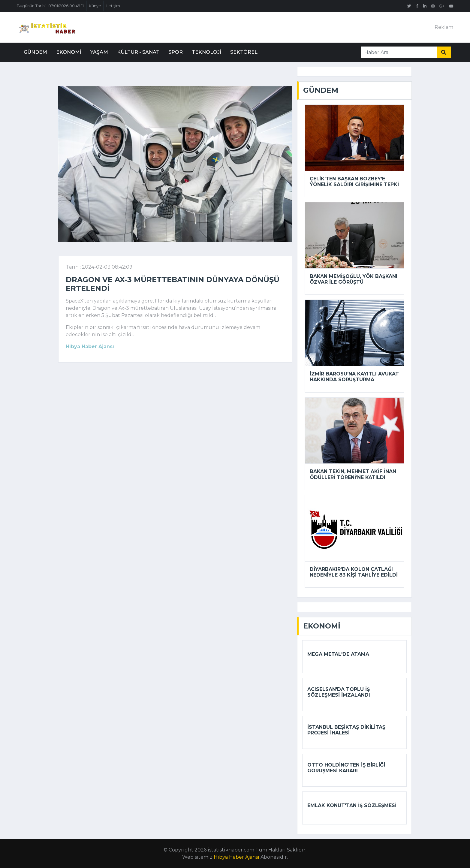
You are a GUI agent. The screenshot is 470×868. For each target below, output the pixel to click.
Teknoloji (206, 52)
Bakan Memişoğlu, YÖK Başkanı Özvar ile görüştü (354, 279)
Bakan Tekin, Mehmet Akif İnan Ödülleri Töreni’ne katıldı (353, 474)
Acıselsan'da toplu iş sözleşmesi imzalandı (339, 692)
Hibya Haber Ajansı (237, 857)
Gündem (35, 52)
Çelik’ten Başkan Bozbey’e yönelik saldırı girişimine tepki (354, 182)
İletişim (113, 6)
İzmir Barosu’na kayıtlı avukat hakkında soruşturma (354, 377)
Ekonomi (69, 52)
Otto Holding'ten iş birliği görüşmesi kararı (346, 768)
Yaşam (99, 52)
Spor (176, 52)
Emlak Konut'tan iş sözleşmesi (352, 805)
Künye (95, 6)
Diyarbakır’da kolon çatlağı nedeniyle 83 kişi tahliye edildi (354, 572)
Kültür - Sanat (138, 52)
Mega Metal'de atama (338, 654)
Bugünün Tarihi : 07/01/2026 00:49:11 (50, 6)
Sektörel (244, 52)
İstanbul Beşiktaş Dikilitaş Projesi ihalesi (346, 730)
